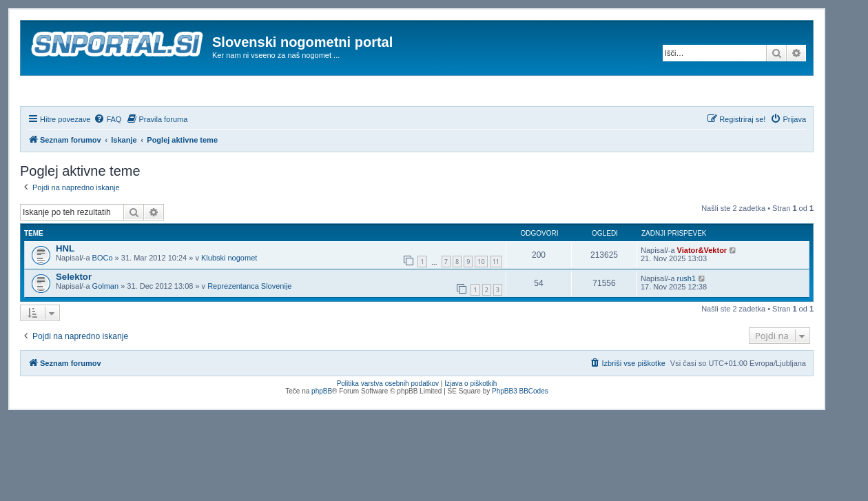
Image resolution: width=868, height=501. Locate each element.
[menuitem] (107, 156)
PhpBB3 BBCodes (520, 428)
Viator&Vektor (702, 287)
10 (481, 299)
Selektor (74, 314)
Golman (106, 323)
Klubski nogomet (229, 295)
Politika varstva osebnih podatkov (388, 421)
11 (496, 299)
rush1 (687, 316)
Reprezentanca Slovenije (249, 323)
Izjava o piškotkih (471, 421)
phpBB (322, 428)
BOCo (103, 295)
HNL (65, 286)
